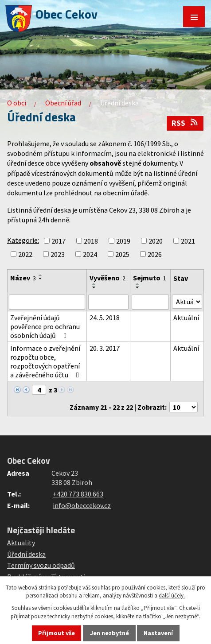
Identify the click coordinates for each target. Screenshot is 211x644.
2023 (58, 254)
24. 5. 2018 (105, 318)
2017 (59, 241)
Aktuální (186, 318)
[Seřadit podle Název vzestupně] (41, 275)
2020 (156, 241)
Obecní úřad (63, 103)
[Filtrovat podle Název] (47, 302)
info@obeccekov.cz (82, 505)
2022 (25, 254)
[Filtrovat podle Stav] (187, 302)
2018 (91, 241)
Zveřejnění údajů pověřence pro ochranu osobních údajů (45, 326)
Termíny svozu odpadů (41, 565)
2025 (122, 254)
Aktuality (21, 543)
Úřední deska (26, 554)
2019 (123, 241)
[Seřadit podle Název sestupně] (41, 279)
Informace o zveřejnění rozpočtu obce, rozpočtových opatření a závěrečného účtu (46, 361)
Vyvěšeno (107, 278)
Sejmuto (150, 278)
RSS (185, 123)
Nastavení (158, 633)
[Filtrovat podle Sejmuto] (150, 302)
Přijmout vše (57, 633)
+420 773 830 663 (78, 494)
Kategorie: (23, 240)
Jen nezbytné (109, 633)
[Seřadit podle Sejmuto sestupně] (138, 287)
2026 (155, 254)
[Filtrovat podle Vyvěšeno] (108, 302)
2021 (188, 241)
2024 (90, 254)
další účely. (172, 596)
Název (23, 278)
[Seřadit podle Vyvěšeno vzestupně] (94, 284)
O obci (17, 103)
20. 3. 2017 (105, 348)
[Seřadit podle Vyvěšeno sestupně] (94, 287)
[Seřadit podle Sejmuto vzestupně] (138, 284)
